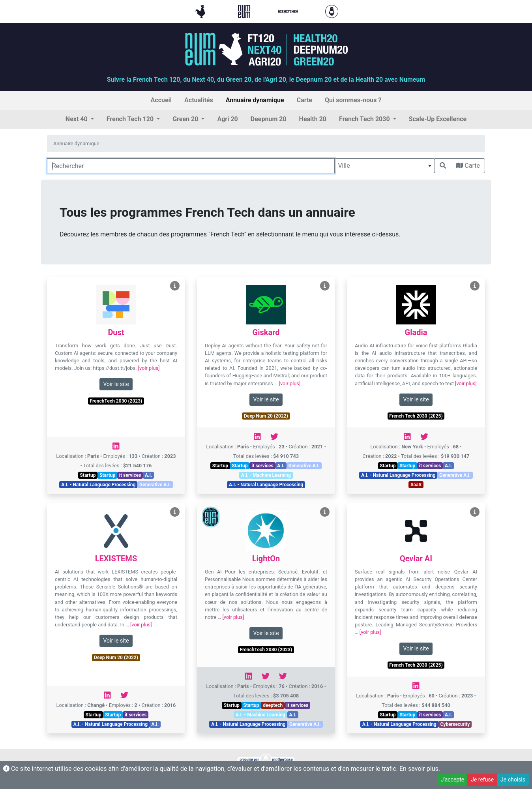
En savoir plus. (420, 769)
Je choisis (513, 780)
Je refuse (482, 780)
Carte (468, 166)
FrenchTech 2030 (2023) (116, 401)
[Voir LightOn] (325, 512)
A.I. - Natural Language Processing (98, 485)
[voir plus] (149, 368)
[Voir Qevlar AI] (475, 512)
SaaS (416, 485)
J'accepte (452, 780)
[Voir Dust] (175, 286)
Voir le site (116, 384)
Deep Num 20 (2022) (266, 416)
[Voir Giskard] (325, 286)
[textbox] (385, 166)
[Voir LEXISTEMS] (175, 512)
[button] (80, 119)
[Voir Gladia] (475, 286)
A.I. (149, 475)
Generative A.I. (155, 485)
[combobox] (385, 166)
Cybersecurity (455, 724)
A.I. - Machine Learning (266, 475)
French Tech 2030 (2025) (416, 416)
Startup (88, 475)
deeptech (273, 705)
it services (130, 475)
